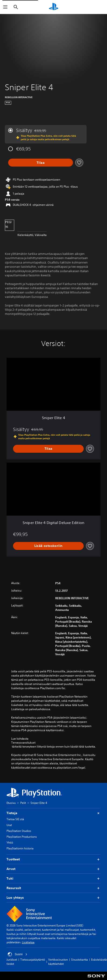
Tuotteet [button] (53, 859)
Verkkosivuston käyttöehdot (58, 962)
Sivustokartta (79, 960)
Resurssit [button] (53, 888)
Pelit (23, 803)
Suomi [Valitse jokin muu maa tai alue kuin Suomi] (17, 954)
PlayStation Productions (22, 837)
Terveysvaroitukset (23, 743)
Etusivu (11, 803)
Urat (9, 825)
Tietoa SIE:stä (15, 819)
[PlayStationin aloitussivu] (54, 7)
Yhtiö (10, 843)
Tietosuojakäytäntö (33, 960)
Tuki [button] (53, 878)
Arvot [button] (53, 869)
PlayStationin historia (20, 848)
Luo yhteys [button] (53, 898)
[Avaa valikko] (5, 7)
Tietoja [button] (53, 813)
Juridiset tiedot (12, 962)
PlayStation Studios (19, 831)
